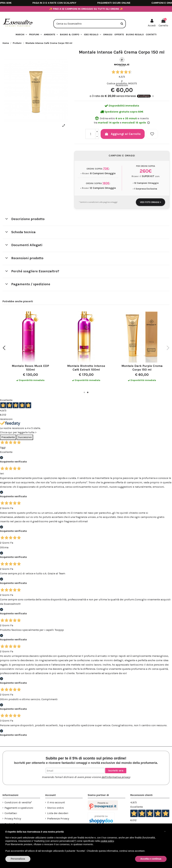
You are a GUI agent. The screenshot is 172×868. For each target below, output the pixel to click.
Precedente (8, 437)
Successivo (25, 437)
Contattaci (11, 813)
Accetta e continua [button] (151, 859)
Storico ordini (56, 808)
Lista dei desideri (58, 813)
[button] (93, 35)
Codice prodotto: (117, 83)
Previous (4, 348)
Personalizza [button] (18, 859)
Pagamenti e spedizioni (19, 808)
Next (168, 348)
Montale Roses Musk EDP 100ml (30, 368)
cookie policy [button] (107, 841)
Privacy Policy (13, 819)
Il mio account (56, 802)
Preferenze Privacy (58, 819)
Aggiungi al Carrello (123, 134)
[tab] (86, 219)
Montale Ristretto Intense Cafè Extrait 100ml (86, 368)
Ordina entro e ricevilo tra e (122, 120)
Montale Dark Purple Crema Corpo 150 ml (142, 368)
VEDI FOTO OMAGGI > (150, 202)
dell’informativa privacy (116, 777)
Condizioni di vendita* (18, 802)
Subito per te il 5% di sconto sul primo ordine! (86, 760)
